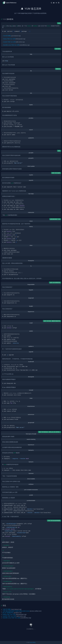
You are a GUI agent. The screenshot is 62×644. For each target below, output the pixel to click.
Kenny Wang (33, 642)
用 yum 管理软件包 (8, 613)
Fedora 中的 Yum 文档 (9, 39)
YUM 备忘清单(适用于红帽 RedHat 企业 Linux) (16, 611)
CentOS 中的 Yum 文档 (9, 42)
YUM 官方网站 (7, 36)
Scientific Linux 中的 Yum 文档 (11, 45)
